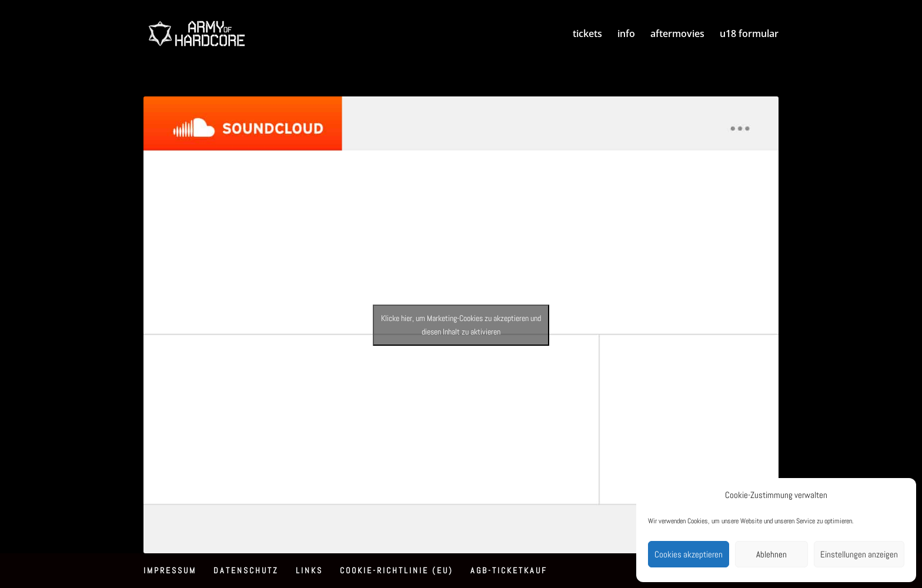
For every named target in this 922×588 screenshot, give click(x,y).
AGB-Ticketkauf (509, 570)
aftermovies (677, 35)
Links (309, 570)
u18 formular (749, 35)
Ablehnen (771, 554)
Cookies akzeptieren (689, 554)
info (626, 35)
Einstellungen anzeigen (859, 554)
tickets (587, 35)
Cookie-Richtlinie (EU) (397, 570)
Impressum (170, 570)
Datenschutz (246, 570)
